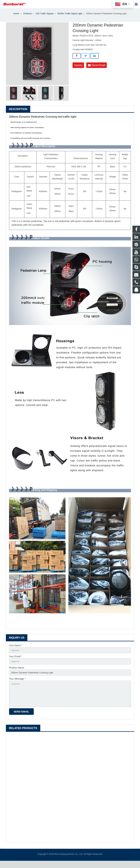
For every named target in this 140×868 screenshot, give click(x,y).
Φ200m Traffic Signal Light (70, 17)
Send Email (97, 69)
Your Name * (16, 649)
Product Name (17, 673)
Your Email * (16, 661)
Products (28, 17)
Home (16, 17)
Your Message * (17, 684)
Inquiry (78, 69)
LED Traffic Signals (45, 17)
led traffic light (67, 121)
